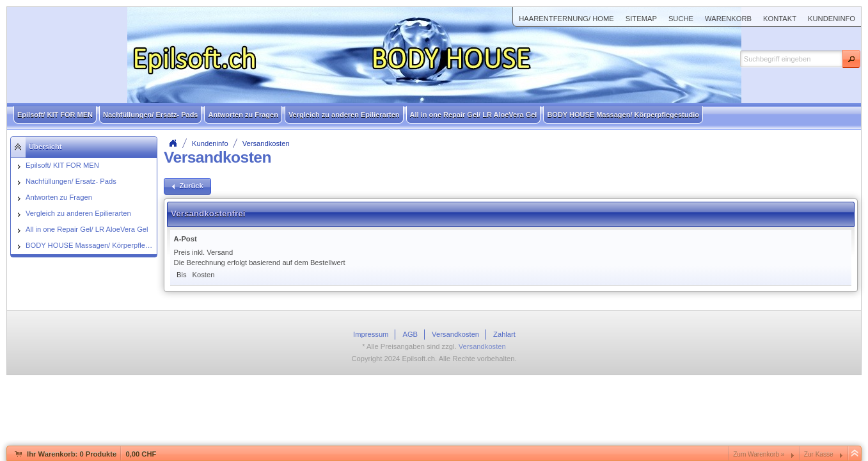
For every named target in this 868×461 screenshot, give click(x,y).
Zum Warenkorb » (759, 454)
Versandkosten (266, 143)
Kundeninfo (210, 143)
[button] (851, 59)
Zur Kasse (819, 454)
